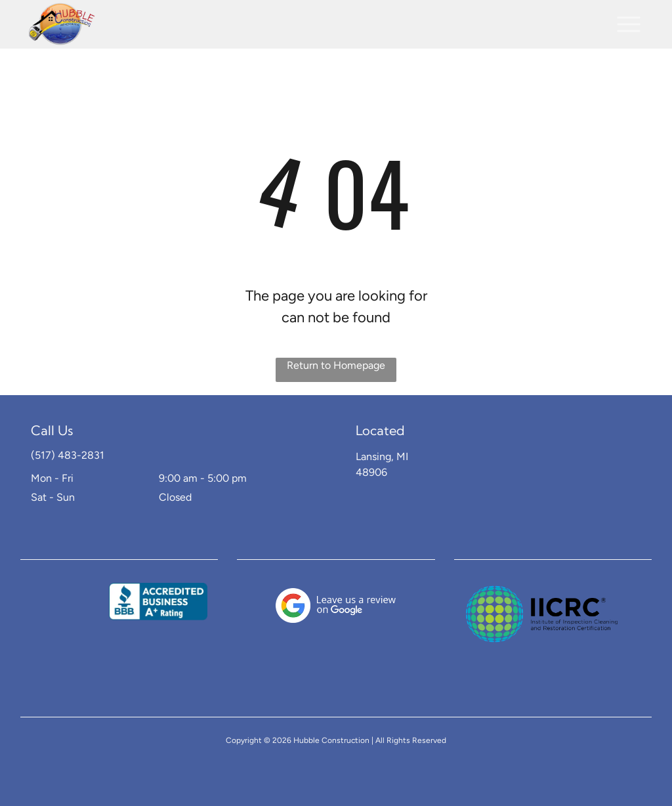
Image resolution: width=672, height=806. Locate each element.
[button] (629, 24)
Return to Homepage (336, 365)
